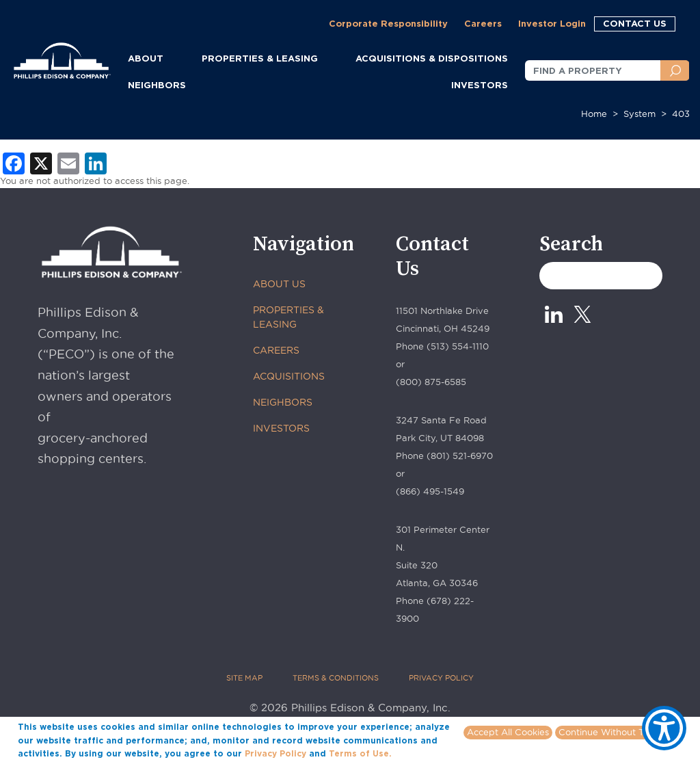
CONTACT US (635, 23)
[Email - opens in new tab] (68, 162)
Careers (483, 23)
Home (594, 114)
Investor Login (552, 23)
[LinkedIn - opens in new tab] (96, 162)
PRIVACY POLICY (441, 678)
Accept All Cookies (508, 732)
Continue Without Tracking (617, 732)
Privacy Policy (275, 753)
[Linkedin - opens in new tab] (554, 315)
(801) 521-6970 (460, 456)
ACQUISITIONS (289, 376)
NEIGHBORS (157, 85)
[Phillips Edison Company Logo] (62, 49)
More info (415, 753)
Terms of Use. (360, 753)
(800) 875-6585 (431, 382)
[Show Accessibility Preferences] (664, 728)
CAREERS (276, 350)
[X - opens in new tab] (41, 162)
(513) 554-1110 (458, 346)
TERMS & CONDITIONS (336, 678)
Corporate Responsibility (388, 23)
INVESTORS (480, 85)
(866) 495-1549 (430, 491)
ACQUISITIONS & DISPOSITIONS (432, 58)
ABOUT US (279, 284)
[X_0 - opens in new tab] (582, 314)
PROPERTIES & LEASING (288, 317)
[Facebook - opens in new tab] (14, 162)
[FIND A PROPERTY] (593, 70)
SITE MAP (244, 678)
